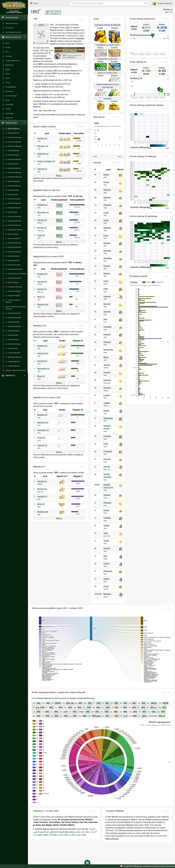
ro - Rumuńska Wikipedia (13, 291)
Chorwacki (107, 327)
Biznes (8, 43)
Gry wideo (9, 56)
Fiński (106, 289)
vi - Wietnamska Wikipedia (14, 357)
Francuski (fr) (42, 169)
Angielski (107, 243)
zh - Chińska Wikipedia (13, 366)
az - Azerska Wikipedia (13, 133)
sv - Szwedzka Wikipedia (13, 326)
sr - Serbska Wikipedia (12, 322)
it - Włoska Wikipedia (12, 234)
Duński (106, 220)
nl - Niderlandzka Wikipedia (14, 269)
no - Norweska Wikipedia (13, 278)
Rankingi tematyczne (13, 37)
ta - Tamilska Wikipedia (13, 331)
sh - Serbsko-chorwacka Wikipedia (13, 301)
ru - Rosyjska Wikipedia (13, 296)
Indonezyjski (108, 350)
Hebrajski (107, 312)
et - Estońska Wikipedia (13, 181)
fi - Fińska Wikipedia (12, 195)
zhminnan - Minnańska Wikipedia (16, 370)
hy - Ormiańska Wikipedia (13, 225)
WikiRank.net (14, 375)
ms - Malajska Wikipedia (13, 265)
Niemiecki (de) (43, 146)
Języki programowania (13, 61)
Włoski (106, 357)
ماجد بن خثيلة (70, 834)
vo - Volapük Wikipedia (13, 361)
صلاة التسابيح (63, 832)
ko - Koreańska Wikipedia (13, 252)
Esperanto (107, 251)
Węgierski (107, 334)
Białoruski (107, 190)
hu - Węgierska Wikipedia (13, 221)
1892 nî (161, 716)
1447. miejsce (49, 76)
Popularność (9, 28)
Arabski (106, 175)
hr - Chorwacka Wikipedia (13, 216)
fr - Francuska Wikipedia (13, 199)
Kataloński (107, 205)
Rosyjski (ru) (42, 228)
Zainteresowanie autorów (13, 32)
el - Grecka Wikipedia (12, 164)
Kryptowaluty (10, 65)
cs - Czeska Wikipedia (12, 151)
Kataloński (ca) (43, 154)
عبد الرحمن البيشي (41, 832)
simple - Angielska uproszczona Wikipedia (15, 308)
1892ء (144, 716)
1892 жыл (96, 716)
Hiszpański (108, 258)
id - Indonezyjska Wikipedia (14, 230)
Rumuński (107, 459)
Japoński (107, 365)
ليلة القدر (53, 832)
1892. (143, 707)
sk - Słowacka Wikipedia (13, 313)
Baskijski (107, 273)
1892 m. (153, 707)
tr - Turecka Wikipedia (12, 340)
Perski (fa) (41, 438)
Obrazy (8, 83)
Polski (35, 3)
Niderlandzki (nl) (43, 369)
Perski (106, 281)
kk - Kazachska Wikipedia (13, 247)
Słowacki (107, 495)
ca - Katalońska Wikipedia (13, 146)
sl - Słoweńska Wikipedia (13, 318)
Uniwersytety (9, 113)
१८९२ (125, 716)
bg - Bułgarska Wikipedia (13, 142)
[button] (78, 19)
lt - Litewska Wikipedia (13, 260)
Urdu (105, 556)
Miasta (8, 78)
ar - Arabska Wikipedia (12, 129)
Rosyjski (107, 467)
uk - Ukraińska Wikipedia (13, 344)
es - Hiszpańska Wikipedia (14, 177)
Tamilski (106, 525)
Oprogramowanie (11, 87)
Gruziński (107, 372)
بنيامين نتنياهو (75, 832)
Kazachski (107, 380)
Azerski (106, 182)
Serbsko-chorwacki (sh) (46, 161)
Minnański (107, 594)
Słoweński (107, 503)
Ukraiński (107, 548)
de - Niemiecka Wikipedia (13, 159)
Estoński (107, 266)
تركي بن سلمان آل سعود (54, 834)
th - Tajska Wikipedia (12, 335)
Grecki (106, 235)
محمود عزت (38, 834)
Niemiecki (107, 228)
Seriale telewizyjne (11, 96)
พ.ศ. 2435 (40, 707)
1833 (121, 157)
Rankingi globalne (13, 18)
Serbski (106, 510)
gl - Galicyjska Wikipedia (13, 203)
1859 (94, 157)
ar (40, 10)
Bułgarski (107, 197)
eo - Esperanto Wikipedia (13, 173)
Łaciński (107, 395)
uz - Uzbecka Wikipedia (13, 353)
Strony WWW (9, 105)
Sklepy (8, 100)
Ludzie (8, 74)
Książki (8, 69)
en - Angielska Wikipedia (13, 168)
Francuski (107, 296)
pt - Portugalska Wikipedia (14, 287)
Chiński (106, 586)
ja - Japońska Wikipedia (13, 238)
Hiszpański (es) (43, 212)
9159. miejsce (65, 67)
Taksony (8, 109)
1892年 (58, 703)
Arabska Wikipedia (163, 4)
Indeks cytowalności (12, 23)
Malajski (106, 411)
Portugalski (108, 451)
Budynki (8, 47)
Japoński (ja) (42, 220)
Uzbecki (107, 563)
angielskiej (80, 38)
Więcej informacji (112, 839)
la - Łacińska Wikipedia (13, 256)
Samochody (9, 91)
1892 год (70, 703)
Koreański (107, 388)
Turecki (106, 541)
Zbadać (146, 3)
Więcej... (59, 176)
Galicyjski (107, 304)
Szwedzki (107, 518)
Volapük (106, 579)
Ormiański (107, 342)
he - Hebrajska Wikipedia (13, 208)
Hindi (105, 319)
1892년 (154, 703)
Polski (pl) (41, 235)
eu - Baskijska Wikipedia (13, 186)
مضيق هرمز (81, 834)
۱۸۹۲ (65, 712)
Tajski (106, 533)
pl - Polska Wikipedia (12, 282)
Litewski (107, 403)
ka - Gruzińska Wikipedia (13, 243)
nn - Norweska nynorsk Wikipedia (16, 274)
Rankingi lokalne (13, 123)
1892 (68, 28)
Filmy (7, 52)
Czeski (106, 213)
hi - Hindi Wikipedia (11, 212)
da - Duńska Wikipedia (12, 155)
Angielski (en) (42, 138)
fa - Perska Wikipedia (12, 190)
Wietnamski (108, 571)
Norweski (107, 436)
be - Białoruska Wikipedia (13, 137)
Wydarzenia (9, 118)
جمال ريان (85, 832)
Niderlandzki (108, 418)
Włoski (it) (41, 297)
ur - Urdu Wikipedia (12, 348)
